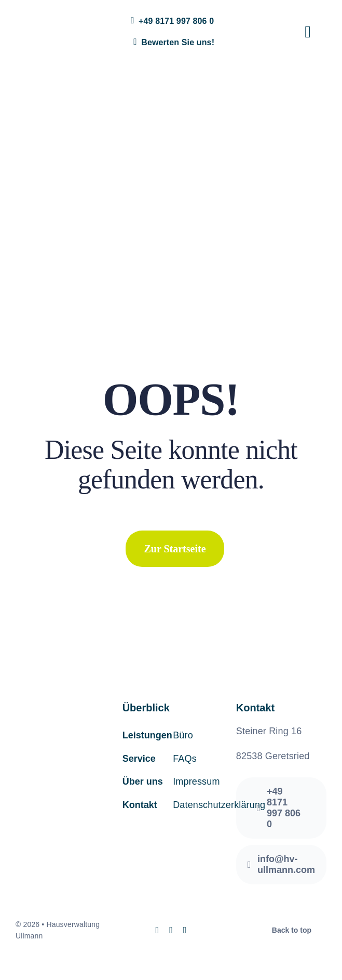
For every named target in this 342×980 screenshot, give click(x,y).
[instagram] (157, 930)
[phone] (185, 930)
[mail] (171, 930)
